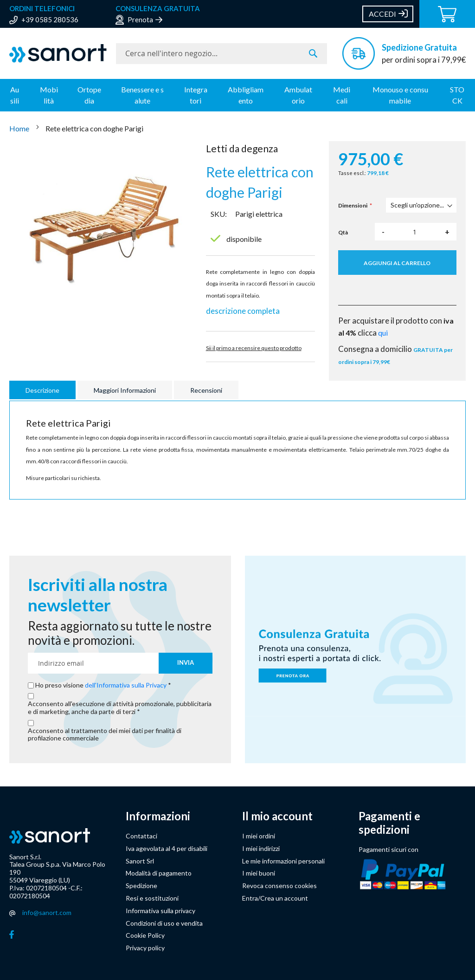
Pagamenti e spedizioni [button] (389, 823)
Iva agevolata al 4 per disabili (167, 848)
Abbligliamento (246, 95)
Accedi (382, 14)
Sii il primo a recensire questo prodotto (254, 348)
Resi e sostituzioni (152, 898)
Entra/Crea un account (275, 898)
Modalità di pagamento (159, 873)
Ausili (15, 95)
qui (383, 333)
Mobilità (49, 95)
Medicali (342, 95)
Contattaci (141, 836)
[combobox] (222, 54)
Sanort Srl (140, 861)
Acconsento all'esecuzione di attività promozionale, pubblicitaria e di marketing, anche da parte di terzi (120, 708)
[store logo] (58, 53)
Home (20, 128)
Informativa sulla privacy (160, 911)
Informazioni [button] (158, 816)
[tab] (44, 390)
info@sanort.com (47, 912)
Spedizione (141, 886)
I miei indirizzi (261, 848)
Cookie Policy (145, 935)
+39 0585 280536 (50, 19)
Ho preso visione (102, 685)
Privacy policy (145, 948)
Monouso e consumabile (400, 95)
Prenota (140, 19)
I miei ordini (259, 836)
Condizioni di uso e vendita (164, 923)
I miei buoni (259, 873)
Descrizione (42, 390)
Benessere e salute (142, 95)
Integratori (196, 95)
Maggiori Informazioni (125, 390)
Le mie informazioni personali (283, 861)
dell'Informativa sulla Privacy (126, 685)
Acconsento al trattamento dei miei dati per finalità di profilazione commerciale (105, 735)
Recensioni (206, 390)
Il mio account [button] (277, 816)
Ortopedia (89, 95)
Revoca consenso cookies (279, 886)
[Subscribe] (186, 663)
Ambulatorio (298, 95)
